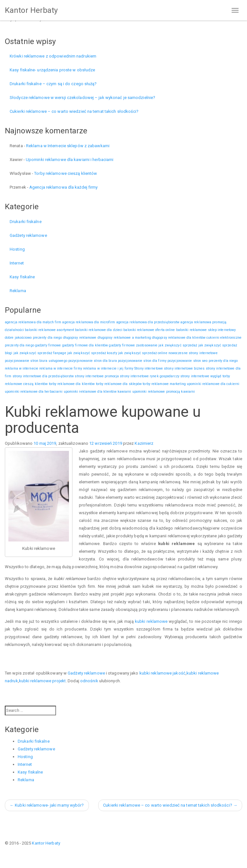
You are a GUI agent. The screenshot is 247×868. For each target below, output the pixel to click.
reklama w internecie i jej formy (108, 368)
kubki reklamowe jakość (162, 673)
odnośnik (89, 681)
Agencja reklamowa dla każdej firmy (63, 187)
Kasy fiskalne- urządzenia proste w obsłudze (52, 70)
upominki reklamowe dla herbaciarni (34, 392)
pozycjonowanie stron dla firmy (142, 361)
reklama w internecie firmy (61, 368)
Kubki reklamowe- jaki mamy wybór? (47, 805)
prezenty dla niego (223, 361)
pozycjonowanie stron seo (187, 361)
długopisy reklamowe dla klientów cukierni (186, 338)
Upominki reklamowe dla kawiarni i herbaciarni (70, 160)
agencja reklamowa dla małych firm (33, 322)
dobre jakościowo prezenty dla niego (33, 338)
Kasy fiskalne (22, 277)
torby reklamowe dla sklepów (119, 384)
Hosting (17, 249)
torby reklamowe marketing (164, 384)
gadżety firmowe (48, 345)
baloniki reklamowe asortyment (49, 330)
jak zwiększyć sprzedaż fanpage (40, 353)
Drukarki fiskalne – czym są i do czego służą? (53, 84)
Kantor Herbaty (31, 10)
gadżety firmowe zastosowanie (133, 345)
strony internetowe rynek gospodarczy (150, 376)
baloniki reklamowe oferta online (149, 330)
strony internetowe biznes (184, 368)
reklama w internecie (22, 368)
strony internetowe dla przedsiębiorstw (43, 376)
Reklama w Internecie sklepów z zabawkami (68, 146)
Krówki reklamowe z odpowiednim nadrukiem (53, 56)
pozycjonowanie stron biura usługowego (36, 361)
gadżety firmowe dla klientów (85, 345)
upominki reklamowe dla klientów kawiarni (98, 392)
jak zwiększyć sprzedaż (178, 345)
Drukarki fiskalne (26, 222)
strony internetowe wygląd (201, 376)
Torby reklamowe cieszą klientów (66, 173)
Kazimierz (144, 443)
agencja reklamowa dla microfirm (89, 322)
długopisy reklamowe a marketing (124, 338)
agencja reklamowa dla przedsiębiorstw (148, 322)
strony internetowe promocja (97, 376)
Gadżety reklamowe (28, 235)
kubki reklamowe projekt (42, 681)
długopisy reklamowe (80, 338)
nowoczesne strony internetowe (193, 353)
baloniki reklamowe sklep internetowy (206, 330)
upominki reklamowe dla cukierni (213, 384)
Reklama (18, 291)
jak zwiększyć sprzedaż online (143, 353)
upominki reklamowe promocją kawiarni (164, 392)
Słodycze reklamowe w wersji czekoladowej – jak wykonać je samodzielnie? (82, 98)
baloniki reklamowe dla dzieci (99, 330)
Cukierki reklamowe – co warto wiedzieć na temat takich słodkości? (74, 111)
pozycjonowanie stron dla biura (93, 361)
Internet (17, 263)
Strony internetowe (149, 368)
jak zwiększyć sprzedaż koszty (92, 353)
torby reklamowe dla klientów (72, 384)
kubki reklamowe (151, 621)
